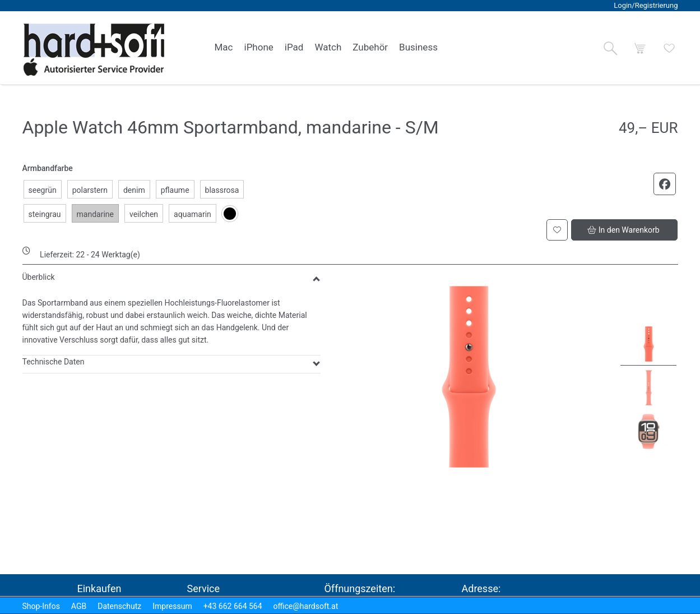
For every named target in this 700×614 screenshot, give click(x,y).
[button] (610, 48)
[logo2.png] (94, 50)
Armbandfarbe (48, 168)
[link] (224, 48)
